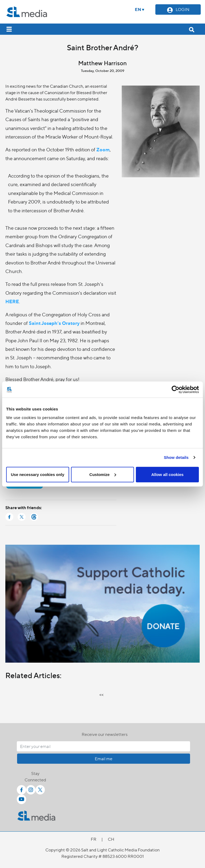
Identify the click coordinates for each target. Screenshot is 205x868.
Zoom (103, 149)
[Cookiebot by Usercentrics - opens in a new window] (176, 390)
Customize (103, 474)
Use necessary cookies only (38, 474)
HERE (12, 301)
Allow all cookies (167, 474)
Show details (176, 457)
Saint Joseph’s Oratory (54, 323)
